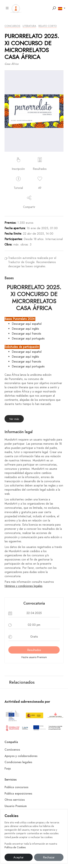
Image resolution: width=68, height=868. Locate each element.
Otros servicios (15, 800)
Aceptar (18, 857)
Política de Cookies (15, 847)
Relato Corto (48, 26)
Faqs (8, 769)
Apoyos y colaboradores (21, 756)
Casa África (12, 64)
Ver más (14, 419)
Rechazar (49, 857)
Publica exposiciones (18, 794)
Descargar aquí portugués (28, 339)
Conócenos (12, 750)
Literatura (29, 26)
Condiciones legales (18, 762)
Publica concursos (16, 787)
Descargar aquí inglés (25, 329)
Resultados (34, 650)
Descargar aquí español (27, 324)
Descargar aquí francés (26, 334)
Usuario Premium (16, 806)
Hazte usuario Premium (34, 657)
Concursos (12, 26)
